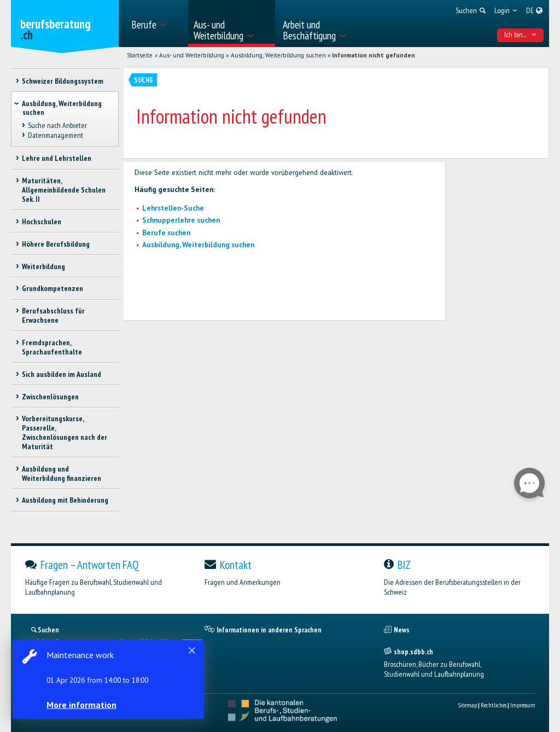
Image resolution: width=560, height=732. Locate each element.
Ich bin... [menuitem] (521, 34)
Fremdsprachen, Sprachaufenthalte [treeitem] (52, 347)
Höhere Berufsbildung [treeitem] (56, 244)
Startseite (140, 55)
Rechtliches (494, 705)
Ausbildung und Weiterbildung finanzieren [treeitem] (62, 474)
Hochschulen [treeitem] (42, 222)
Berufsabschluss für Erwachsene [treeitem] (53, 315)
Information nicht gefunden (374, 55)
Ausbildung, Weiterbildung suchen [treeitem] (62, 108)
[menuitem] (156, 24)
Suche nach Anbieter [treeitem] (57, 125)
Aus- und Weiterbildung (192, 55)
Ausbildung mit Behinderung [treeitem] (65, 500)
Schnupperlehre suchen (181, 220)
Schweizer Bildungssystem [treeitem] (63, 81)
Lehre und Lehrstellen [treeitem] (57, 158)
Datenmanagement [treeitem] (56, 135)
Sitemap (467, 705)
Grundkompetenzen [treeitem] (52, 288)
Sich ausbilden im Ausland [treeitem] (62, 374)
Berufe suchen (166, 233)
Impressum (523, 705)
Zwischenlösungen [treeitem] (50, 397)
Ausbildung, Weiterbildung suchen (278, 55)
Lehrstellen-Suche (173, 208)
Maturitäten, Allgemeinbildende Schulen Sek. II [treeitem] (64, 190)
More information (82, 705)
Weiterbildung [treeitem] (43, 266)
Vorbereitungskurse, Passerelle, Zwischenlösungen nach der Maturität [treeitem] (65, 432)
